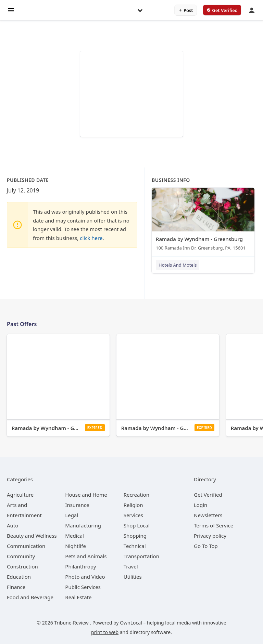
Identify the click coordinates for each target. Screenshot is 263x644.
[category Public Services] (83, 587)
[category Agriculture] (20, 495)
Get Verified (208, 495)
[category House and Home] (86, 495)
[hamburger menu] (11, 10)
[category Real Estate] (78, 597)
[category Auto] (12, 525)
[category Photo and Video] (85, 577)
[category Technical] (135, 546)
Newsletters (208, 515)
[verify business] (222, 10)
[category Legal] (72, 515)
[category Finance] (16, 587)
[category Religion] (133, 505)
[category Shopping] (135, 536)
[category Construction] (22, 566)
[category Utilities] (133, 577)
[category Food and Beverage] (30, 597)
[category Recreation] (136, 495)
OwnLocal (131, 623)
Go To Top (206, 546)
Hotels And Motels (178, 265)
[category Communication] (26, 546)
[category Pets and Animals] (86, 556)
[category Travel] (131, 566)
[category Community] (21, 556)
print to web (105, 632)
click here (91, 238)
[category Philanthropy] (80, 566)
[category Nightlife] (76, 546)
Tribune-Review (72, 623)
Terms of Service (214, 525)
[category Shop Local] (137, 525)
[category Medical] (74, 536)
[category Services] (133, 515)
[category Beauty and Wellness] (32, 536)
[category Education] (19, 577)
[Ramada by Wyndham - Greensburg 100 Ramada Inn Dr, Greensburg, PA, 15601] (203, 221)
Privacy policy (210, 536)
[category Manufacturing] (83, 525)
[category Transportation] (141, 556)
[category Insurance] (77, 505)
